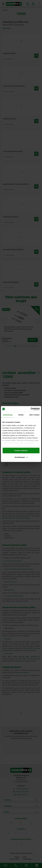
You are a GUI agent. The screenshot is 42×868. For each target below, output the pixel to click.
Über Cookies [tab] (34, 415)
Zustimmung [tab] (8, 415)
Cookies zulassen (21, 450)
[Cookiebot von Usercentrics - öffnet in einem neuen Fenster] (31, 409)
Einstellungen (21, 457)
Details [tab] (21, 415)
